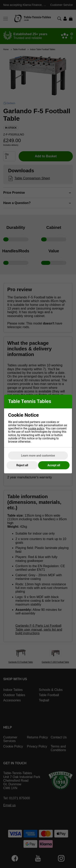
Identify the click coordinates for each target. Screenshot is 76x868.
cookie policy (36, 428)
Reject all (22, 465)
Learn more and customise (38, 456)
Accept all (54, 465)
